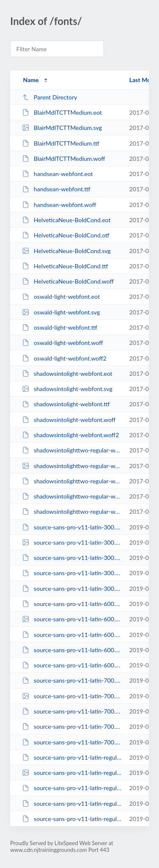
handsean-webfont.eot (57, 174)
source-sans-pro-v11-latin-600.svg (72, 619)
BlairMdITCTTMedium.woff (64, 158)
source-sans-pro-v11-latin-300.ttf (72, 558)
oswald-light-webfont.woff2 (64, 358)
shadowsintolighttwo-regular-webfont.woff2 (72, 511)
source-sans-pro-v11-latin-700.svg (72, 696)
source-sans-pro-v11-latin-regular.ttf (72, 788)
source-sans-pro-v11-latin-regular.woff (72, 803)
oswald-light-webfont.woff (63, 343)
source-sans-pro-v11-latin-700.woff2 (72, 742)
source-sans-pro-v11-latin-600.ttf (72, 635)
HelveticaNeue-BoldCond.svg (66, 251)
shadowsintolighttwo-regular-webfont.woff (72, 496)
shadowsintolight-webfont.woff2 (70, 435)
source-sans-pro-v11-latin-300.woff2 (72, 588)
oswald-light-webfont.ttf (60, 327)
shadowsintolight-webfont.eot (67, 373)
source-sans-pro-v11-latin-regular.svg (72, 773)
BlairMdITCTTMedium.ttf (61, 143)
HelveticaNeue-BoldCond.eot (66, 220)
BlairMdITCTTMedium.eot (62, 112)
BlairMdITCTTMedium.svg (62, 128)
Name (31, 80)
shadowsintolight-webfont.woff (69, 420)
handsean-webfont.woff (59, 205)
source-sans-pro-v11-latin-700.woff (72, 726)
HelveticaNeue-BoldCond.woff (68, 281)
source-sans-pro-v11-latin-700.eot (72, 680)
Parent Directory (50, 97)
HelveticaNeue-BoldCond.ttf (65, 266)
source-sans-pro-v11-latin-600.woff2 (72, 665)
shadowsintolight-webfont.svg (67, 389)
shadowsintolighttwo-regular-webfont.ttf (72, 481)
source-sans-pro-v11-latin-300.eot (72, 527)
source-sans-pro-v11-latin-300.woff (72, 573)
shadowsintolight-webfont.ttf (66, 404)
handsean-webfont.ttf (56, 189)
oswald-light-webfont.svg (61, 312)
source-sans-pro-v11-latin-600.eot (72, 604)
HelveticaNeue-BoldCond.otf (66, 235)
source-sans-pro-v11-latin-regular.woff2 (72, 819)
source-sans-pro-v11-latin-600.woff (72, 650)
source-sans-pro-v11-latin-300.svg (72, 542)
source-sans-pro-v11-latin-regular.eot (72, 757)
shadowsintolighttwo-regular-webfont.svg (72, 466)
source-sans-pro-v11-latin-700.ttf (72, 711)
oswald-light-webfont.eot (61, 296)
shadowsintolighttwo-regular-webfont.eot (72, 450)
